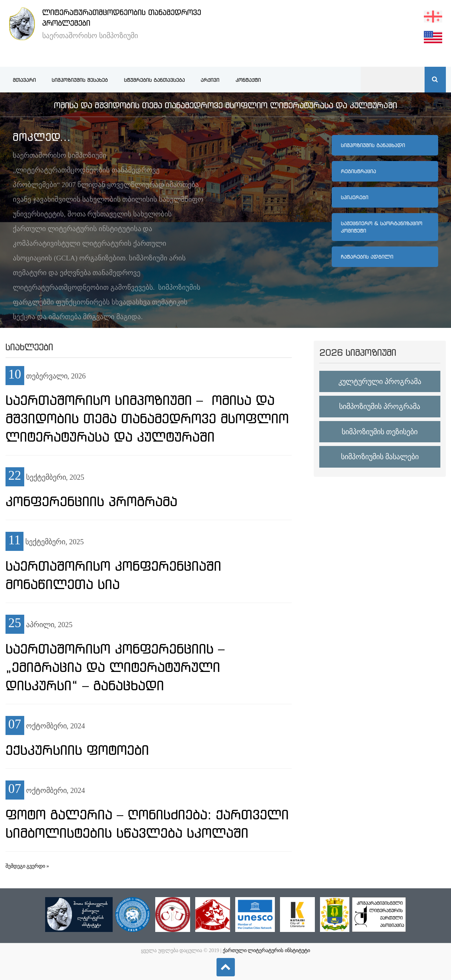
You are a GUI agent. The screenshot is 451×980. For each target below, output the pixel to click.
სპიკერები (355, 197)
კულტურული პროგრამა (380, 381)
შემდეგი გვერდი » (27, 866)
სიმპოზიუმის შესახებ (80, 80)
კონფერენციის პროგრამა (91, 501)
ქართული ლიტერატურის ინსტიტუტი (266, 950)
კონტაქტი (248, 80)
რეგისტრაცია (359, 171)
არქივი (210, 80)
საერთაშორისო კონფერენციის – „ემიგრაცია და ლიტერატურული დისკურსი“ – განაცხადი (115, 667)
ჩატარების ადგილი (367, 257)
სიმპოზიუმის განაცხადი (373, 145)
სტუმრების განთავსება (154, 80)
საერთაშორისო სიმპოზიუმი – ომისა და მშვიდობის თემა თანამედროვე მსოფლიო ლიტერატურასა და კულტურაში (147, 418)
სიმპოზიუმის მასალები (380, 457)
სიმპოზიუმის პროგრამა (380, 406)
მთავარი (24, 80)
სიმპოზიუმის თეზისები (380, 432)
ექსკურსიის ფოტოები (77, 750)
